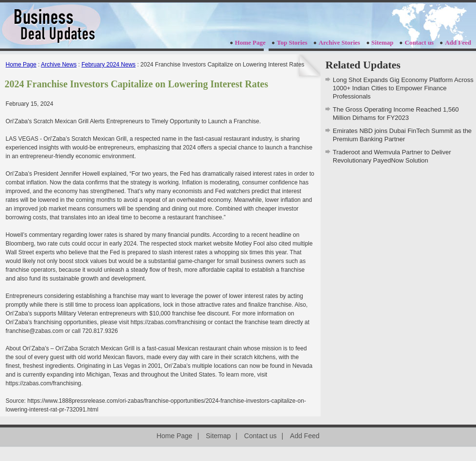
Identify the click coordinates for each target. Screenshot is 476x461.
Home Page (250, 42)
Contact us (419, 42)
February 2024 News (109, 65)
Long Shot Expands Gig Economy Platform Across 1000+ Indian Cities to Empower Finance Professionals (403, 88)
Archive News (59, 65)
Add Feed (458, 42)
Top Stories (292, 42)
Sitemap (383, 42)
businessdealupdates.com (51, 25)
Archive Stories (339, 42)
